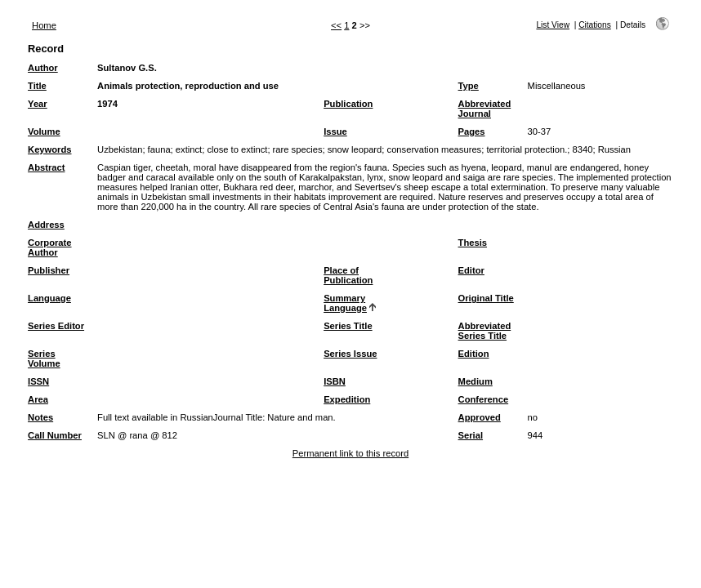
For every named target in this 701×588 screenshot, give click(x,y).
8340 (583, 149)
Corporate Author (49, 247)
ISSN (38, 381)
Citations (595, 25)
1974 (107, 104)
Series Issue (350, 354)
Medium (476, 381)
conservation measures (435, 149)
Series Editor (56, 326)
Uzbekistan (120, 149)
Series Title (348, 326)
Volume (44, 131)
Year (38, 104)
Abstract (46, 167)
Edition (474, 354)
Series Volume (44, 359)
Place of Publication (348, 275)
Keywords (49, 149)
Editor (471, 270)
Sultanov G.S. (127, 68)
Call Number (55, 435)
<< (336, 25)
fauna (159, 149)
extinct (189, 149)
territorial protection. (527, 149)
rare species (298, 149)
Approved (480, 417)
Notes (40, 417)
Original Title (486, 298)
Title (37, 86)
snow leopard (355, 149)
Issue (335, 131)
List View (553, 25)
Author (43, 68)
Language (49, 298)
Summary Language (345, 303)
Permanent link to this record (350, 453)
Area (38, 399)
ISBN (335, 381)
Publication (348, 104)
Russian (614, 149)
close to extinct (237, 149)
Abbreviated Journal (485, 109)
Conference (484, 399)
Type (469, 86)
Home (44, 25)
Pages (472, 131)
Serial (471, 435)
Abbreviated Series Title (485, 331)
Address (46, 225)
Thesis (473, 243)
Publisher (49, 270)
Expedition (347, 399)
